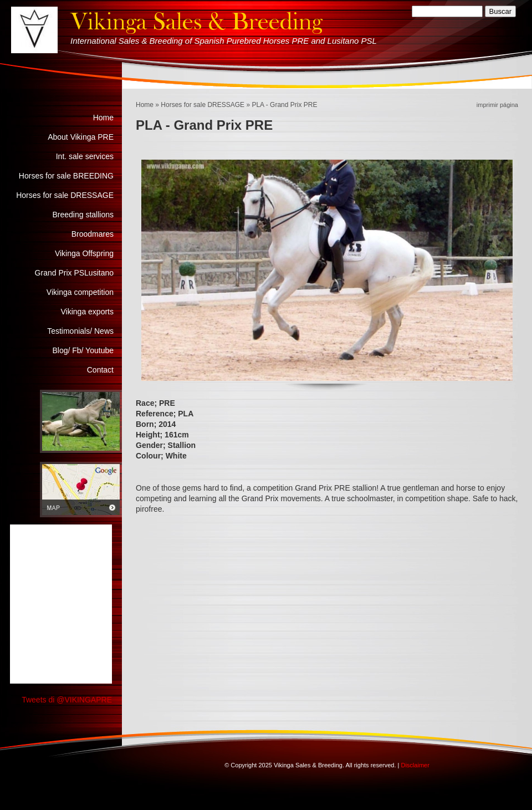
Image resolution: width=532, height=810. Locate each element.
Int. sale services (85, 156)
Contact (100, 370)
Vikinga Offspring (84, 253)
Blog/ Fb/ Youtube (83, 350)
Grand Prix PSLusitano (74, 273)
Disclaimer (415, 765)
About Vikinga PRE (81, 137)
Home (145, 105)
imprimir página (497, 105)
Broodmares (93, 234)
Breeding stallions (83, 215)
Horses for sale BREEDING (66, 176)
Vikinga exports (87, 312)
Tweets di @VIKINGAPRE (67, 700)
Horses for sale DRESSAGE (203, 105)
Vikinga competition (80, 292)
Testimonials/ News (80, 331)
